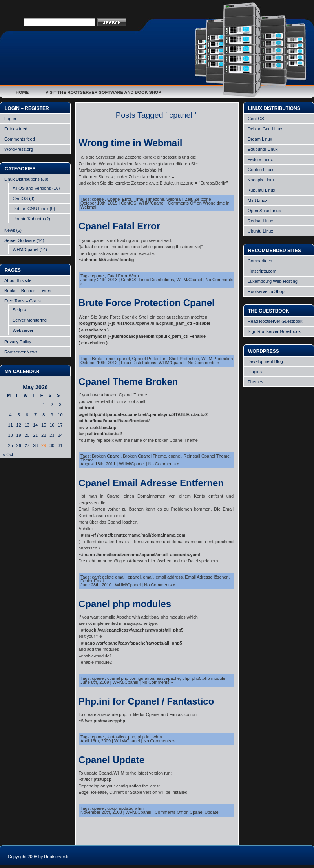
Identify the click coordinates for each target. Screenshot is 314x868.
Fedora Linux (260, 159)
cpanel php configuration (131, 678)
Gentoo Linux (260, 170)
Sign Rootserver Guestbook (274, 331)
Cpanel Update (111, 760)
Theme (87, 460)
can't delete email (109, 577)
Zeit (188, 199)
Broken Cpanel (106, 456)
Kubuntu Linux (261, 190)
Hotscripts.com (262, 271)
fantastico (116, 737)
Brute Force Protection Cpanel (147, 303)
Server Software (20, 240)
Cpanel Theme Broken (128, 382)
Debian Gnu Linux (265, 129)
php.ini (144, 737)
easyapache (168, 678)
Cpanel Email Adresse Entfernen (151, 483)
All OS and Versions (32, 188)
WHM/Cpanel (25, 249)
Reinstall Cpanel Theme (207, 456)
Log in (10, 119)
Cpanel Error (119, 199)
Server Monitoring (30, 320)
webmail (175, 199)
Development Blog (265, 361)
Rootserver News (21, 352)
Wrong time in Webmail (130, 143)
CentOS (20, 198)
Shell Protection (184, 359)
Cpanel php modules (125, 604)
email (148, 577)
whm (157, 737)
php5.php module (209, 678)
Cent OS (256, 119)
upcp (112, 808)
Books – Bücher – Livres (28, 291)
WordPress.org (19, 149)
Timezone (155, 199)
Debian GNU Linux (31, 209)
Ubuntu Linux (260, 231)
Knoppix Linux (261, 180)
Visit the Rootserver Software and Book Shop (103, 92)
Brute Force (103, 359)
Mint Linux (257, 200)
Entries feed (16, 129)
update (126, 808)
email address (169, 577)
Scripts (19, 310)
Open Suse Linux (264, 211)
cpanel (98, 199)
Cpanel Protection (149, 359)
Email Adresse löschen (207, 577)
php (186, 678)
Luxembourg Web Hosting (273, 281)
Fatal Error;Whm (123, 276)
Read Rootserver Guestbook (275, 321)
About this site (18, 280)
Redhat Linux (260, 221)
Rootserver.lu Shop (266, 291)
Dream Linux (260, 139)
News (10, 230)
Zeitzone (203, 199)
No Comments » (204, 363)
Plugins (255, 372)
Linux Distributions (22, 179)
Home (22, 92)
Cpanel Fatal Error (119, 226)
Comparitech (260, 261)
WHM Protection (217, 359)
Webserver (23, 330)
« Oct (8, 454)
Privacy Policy (18, 342)
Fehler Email (93, 581)
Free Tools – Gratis (23, 301)
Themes (256, 382)
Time (139, 199)
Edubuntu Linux (263, 149)
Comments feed (20, 139)
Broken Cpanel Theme (144, 456)
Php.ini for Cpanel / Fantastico (146, 701)
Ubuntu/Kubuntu (28, 219)
